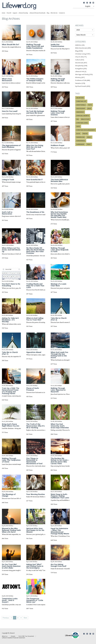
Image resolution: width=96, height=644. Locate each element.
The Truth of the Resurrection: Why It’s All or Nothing (35, 426)
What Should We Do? (11, 44)
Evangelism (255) (81, 69)
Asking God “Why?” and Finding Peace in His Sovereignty (35, 566)
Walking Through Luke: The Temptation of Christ (11, 460)
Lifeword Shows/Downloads (37, 13)
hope (78, 126)
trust (89, 144)
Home (4, 13)
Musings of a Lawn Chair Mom (58, 285)
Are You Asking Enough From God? (59, 565)
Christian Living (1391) (83, 54)
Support (15, 13)
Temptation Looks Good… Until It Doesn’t (10, 600)
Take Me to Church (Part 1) (10, 353)
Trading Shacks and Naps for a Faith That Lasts (35, 286)
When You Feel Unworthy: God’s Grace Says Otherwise (60, 426)
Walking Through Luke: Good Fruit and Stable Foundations (35, 46)
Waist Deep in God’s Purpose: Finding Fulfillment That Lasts (60, 496)
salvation (80, 98)
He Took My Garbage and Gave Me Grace (35, 112)
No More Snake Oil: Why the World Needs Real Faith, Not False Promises (35, 251)
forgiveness (81, 141)
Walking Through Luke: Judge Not (58, 80)
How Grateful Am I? (34, 180)
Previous (6, 618)
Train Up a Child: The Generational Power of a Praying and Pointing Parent (11, 391)
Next (25, 618)
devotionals (81, 105)
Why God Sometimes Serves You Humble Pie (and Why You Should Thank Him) (59, 215)
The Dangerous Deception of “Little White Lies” (35, 600)
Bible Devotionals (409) (83, 48)
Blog (48, 13)
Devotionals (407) (81, 63)
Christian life (81, 101)
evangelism (80, 137)
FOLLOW (9, 13)
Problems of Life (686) (83, 80)
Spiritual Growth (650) (83, 86)
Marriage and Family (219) (84, 74)
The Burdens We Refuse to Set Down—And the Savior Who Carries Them (60, 461)
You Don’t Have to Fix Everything (11, 285)
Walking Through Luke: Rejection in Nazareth (58, 390)
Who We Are (54, 13)
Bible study (85, 119)
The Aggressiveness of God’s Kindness (11, 146)
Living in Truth (8, 180)
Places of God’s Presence (33, 389)
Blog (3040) (79, 51)
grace (89, 137)
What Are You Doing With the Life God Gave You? (35, 147)
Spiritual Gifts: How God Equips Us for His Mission (35, 530)
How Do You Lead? (10, 111)
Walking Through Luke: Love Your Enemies (58, 113)
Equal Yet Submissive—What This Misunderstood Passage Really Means (60, 531)
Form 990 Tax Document (26, 636)
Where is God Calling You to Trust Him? (35, 319)
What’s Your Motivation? (7, 80)
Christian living (82, 123)
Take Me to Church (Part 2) (59, 319)
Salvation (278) (80, 83)
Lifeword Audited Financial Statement (13, 638)
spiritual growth (83, 116)
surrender (80, 144)
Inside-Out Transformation (57, 45)
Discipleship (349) (81, 66)
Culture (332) (80, 60)
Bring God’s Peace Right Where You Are (11, 425)
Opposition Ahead (34, 352)
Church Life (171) (81, 57)
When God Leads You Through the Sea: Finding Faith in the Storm (59, 355)
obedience (80, 112)
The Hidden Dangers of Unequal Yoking (35, 80)
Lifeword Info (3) (81, 71)
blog (78, 134)
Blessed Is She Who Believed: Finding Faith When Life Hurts (11, 530)
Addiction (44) (80, 45)
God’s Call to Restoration (7, 213)
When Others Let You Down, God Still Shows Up (11, 250)
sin (77, 119)
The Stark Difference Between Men (59, 180)
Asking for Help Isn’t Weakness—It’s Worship (10, 320)
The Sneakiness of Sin (35, 212)
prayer (85, 134)
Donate (13, 636)
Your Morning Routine (36, 494)
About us (5, 636)
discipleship (81, 108)
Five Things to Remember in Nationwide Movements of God (34, 461)
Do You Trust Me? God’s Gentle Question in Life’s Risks (11, 566)
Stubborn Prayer (58, 145)
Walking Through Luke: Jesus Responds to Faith (60, 250)
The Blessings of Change (9, 495)
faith (90, 105)
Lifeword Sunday (23, 13)
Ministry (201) (80, 77)
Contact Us (62, 13)
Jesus (89, 108)
